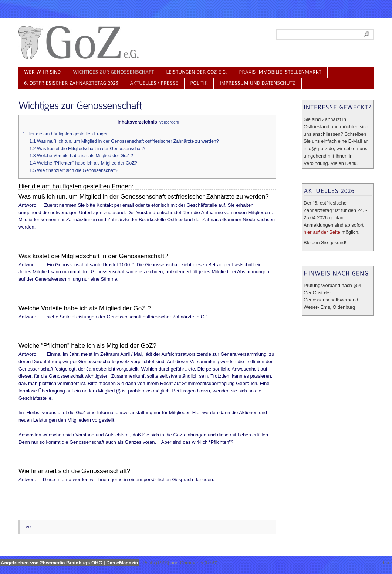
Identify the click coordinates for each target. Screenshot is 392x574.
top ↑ (388, 563)
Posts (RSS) (156, 563)
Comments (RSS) (199, 563)
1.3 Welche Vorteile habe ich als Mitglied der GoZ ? (81, 156)
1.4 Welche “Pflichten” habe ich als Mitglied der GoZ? (83, 163)
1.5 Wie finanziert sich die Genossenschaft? (74, 170)
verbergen (169, 122)
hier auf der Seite (322, 232)
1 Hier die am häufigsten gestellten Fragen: (66, 134)
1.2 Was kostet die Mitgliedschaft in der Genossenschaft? (88, 149)
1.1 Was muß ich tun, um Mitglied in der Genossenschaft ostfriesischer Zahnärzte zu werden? (124, 141)
